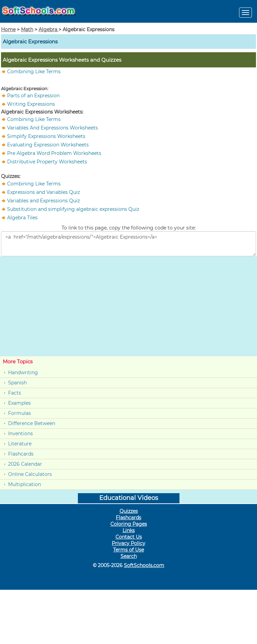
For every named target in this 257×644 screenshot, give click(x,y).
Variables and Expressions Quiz (44, 201)
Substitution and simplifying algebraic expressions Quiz (73, 209)
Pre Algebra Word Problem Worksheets (54, 153)
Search (129, 556)
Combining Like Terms (34, 72)
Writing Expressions (31, 104)
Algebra (49, 29)
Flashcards (21, 454)
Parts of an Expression (33, 96)
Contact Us (129, 537)
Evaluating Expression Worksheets (48, 145)
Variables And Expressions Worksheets (52, 128)
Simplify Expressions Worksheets (46, 136)
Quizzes (129, 511)
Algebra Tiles (22, 218)
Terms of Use (128, 550)
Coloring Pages (129, 524)
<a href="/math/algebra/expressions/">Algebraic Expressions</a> (128, 244)
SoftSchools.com (144, 565)
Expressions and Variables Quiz (44, 192)
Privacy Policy (128, 543)
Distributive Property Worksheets (47, 162)
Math (27, 29)
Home (8, 29)
